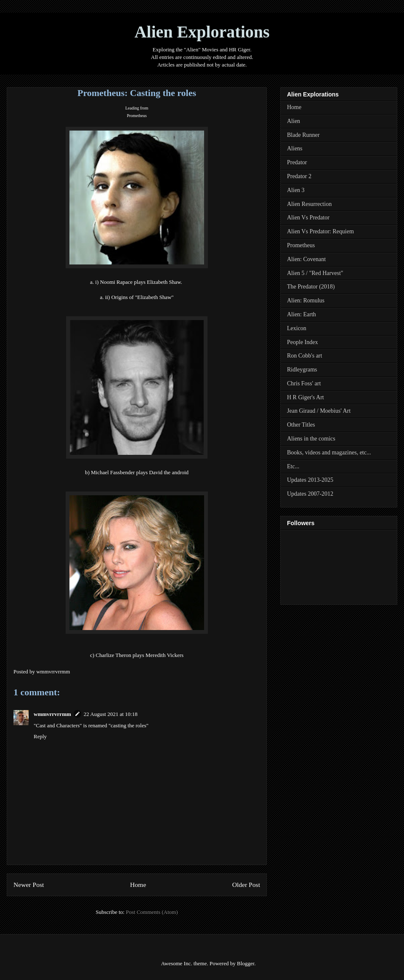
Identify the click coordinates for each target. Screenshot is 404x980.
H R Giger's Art (306, 397)
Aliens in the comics (311, 439)
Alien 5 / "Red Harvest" (315, 273)
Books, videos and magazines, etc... (329, 453)
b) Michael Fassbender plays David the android (137, 472)
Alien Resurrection (309, 204)
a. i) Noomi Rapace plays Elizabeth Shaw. (137, 282)
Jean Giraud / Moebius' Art (319, 411)
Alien (294, 121)
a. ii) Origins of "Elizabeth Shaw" (137, 297)
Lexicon (297, 328)
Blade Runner (303, 135)
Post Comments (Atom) (152, 912)
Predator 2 (299, 176)
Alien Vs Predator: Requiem (320, 231)
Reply (40, 736)
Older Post (246, 885)
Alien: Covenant (306, 259)
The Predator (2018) (311, 287)
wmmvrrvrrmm (52, 714)
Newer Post (29, 885)
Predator (297, 162)
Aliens (295, 148)
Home (138, 885)
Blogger (246, 963)
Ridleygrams (302, 370)
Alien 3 (296, 190)
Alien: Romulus (306, 300)
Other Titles (301, 425)
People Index (302, 342)
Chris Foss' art (304, 383)
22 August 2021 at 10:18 (111, 714)
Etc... (293, 466)
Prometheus (137, 116)
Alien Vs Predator (308, 218)
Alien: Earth (302, 314)
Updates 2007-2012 (310, 494)
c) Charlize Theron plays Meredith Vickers (137, 655)
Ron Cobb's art (304, 356)
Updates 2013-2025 (310, 480)
